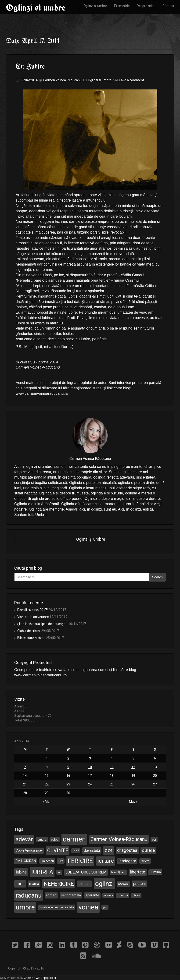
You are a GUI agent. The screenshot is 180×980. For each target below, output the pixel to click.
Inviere (145, 861)
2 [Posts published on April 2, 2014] (68, 758)
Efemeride (122, 6)
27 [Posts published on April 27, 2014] (155, 784)
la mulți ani (118, 872)
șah (105, 907)
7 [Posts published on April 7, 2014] (25, 767)
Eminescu (47, 861)
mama (34, 884)
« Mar (47, 802)
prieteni (139, 884)
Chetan (28, 978)
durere (148, 850)
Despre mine (146, 6)
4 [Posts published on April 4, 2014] (112, 758)
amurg (42, 840)
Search (157, 577)
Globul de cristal (29, 631)
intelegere (127, 861)
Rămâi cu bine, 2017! (32, 610)
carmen (74, 839)
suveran (108, 895)
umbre (25, 907)
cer (154, 840)
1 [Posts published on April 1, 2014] (47, 758)
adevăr (24, 839)
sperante (92, 895)
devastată (92, 850)
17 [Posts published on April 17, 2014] (90, 776)
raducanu (29, 895)
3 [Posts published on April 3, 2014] (90, 758)
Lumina (155, 872)
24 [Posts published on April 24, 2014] (90, 784)
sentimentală (71, 895)
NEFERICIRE (59, 884)
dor (109, 850)
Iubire (21, 872)
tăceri (136, 895)
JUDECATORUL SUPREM (86, 872)
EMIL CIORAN (26, 861)
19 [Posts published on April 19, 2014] (133, 776)
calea (55, 840)
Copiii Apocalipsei (29, 850)
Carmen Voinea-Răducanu (119, 839)
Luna (20, 884)
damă (76, 850)
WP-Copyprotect (46, 978)
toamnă (123, 895)
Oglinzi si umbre (36, 7)
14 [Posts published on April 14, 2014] (25, 776)
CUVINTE (58, 850)
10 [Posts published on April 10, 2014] (90, 767)
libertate (138, 872)
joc (59, 872)
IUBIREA (42, 872)
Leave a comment (131, 80)
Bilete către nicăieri (31, 638)
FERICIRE (80, 861)
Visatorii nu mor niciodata (57, 907)
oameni (85, 884)
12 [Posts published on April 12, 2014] (133, 767)
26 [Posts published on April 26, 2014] (133, 784)
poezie (123, 884)
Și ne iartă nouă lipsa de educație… (42, 624)
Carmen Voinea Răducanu (62, 80)
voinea (88, 907)
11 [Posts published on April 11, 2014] (112, 767)
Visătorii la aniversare (33, 617)
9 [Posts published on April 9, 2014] (68, 767)
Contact (168, 6)
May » (133, 802)
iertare (106, 861)
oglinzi (104, 884)
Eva (61, 861)
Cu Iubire (30, 67)
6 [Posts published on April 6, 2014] (155, 758)
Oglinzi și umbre (91, 539)
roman (51, 895)
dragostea (127, 850)
